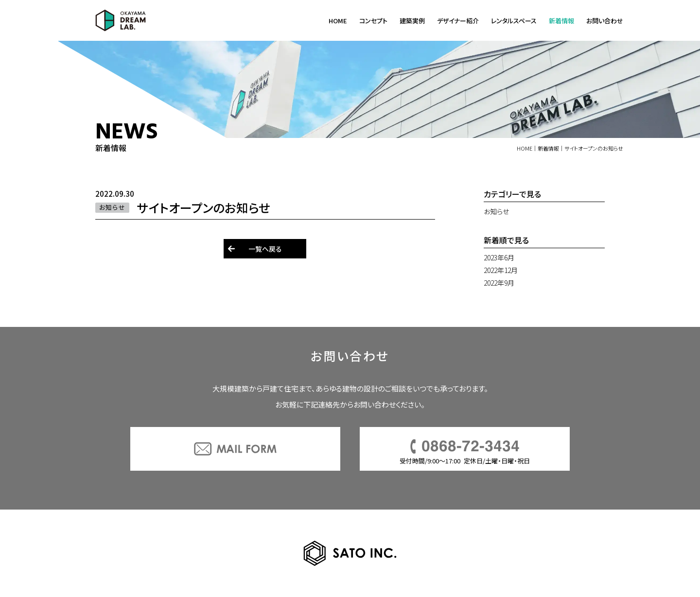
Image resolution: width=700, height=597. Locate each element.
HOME (338, 21)
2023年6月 (499, 257)
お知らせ (496, 211)
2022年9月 (499, 283)
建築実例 (412, 21)
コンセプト (373, 21)
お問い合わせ (605, 21)
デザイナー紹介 (458, 21)
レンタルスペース (514, 21)
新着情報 (561, 21)
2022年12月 (501, 270)
